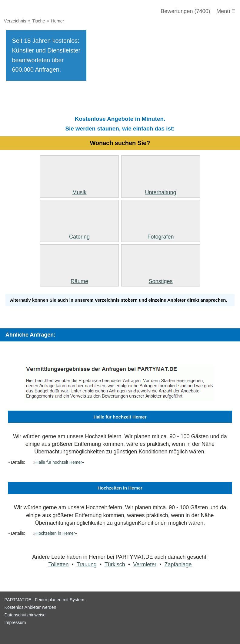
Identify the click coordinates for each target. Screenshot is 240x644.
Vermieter (145, 564)
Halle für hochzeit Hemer (59, 462)
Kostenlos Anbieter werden (30, 607)
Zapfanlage (178, 564)
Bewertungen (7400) (185, 11)
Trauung (86, 564)
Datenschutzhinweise (25, 615)
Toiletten (58, 564)
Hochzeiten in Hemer (55, 533)
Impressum (15, 622)
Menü (226, 11)
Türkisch (115, 564)
